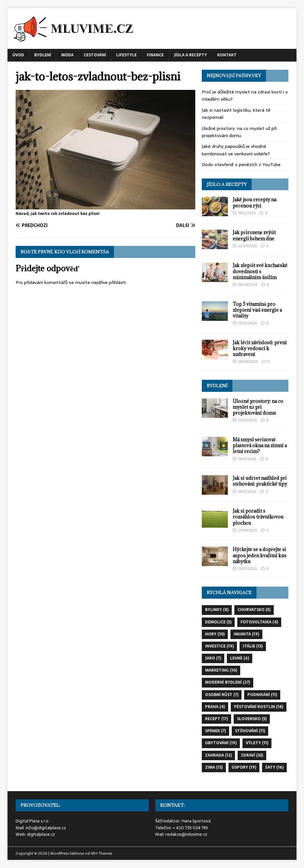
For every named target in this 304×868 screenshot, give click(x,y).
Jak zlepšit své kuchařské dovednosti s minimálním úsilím (260, 271)
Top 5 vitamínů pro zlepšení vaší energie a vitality (257, 310)
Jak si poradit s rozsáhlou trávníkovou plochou (258, 517)
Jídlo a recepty (227, 184)
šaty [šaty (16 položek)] (274, 767)
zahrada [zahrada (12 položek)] (218, 755)
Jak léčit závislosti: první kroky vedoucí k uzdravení (260, 348)
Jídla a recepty (190, 55)
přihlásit (117, 282)
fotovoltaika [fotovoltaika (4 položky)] (259, 622)
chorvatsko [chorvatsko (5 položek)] (254, 610)
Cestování (95, 55)
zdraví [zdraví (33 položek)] (252, 755)
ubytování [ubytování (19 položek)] (221, 743)
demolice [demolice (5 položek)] (218, 622)
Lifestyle (126, 55)
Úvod (18, 55)
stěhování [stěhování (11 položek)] (250, 731)
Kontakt (227, 55)
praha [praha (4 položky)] (215, 707)
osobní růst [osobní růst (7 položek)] (222, 695)
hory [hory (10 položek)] (215, 634)
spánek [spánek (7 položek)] (215, 731)
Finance (155, 55)
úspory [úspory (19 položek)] (244, 767)
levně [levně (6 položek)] (240, 658)
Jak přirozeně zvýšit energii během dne (254, 235)
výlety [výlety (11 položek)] (257, 743)
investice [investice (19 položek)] (219, 646)
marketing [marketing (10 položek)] (221, 670)
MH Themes (101, 853)
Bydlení (43, 55)
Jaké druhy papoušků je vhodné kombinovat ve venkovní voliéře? (236, 150)
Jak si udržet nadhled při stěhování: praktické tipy (260, 481)
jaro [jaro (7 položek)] (213, 658)
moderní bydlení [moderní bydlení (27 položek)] (228, 682)
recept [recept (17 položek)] (216, 719)
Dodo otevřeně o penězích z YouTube (241, 164)
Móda (67, 55)
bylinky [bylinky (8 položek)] (217, 610)
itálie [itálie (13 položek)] (253, 646)
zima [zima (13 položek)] (214, 767)
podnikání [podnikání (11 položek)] (262, 695)
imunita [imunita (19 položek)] (246, 634)
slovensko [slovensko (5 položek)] (252, 719)
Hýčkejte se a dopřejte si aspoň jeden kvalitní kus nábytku (260, 555)
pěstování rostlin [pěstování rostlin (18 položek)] (259, 707)
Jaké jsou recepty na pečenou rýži (255, 202)
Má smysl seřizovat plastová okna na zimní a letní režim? (260, 445)
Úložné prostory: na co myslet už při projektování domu (239, 132)
